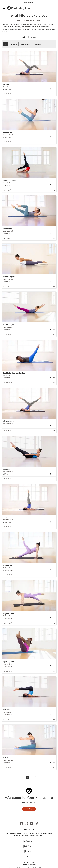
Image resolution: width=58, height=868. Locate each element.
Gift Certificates (11, 833)
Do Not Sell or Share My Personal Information (29, 835)
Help (26, 829)
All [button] (5, 44)
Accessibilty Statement (29, 865)
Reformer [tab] (32, 37)
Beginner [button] (14, 44)
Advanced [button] (38, 44)
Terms (25, 833)
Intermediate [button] (26, 44)
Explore (31, 833)
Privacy (20, 833)
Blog (32, 829)
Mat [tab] (23, 37)
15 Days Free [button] (30, 2)
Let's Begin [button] (29, 809)
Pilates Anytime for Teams (43, 833)
